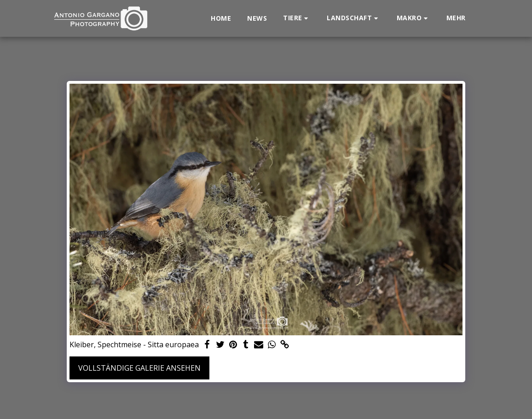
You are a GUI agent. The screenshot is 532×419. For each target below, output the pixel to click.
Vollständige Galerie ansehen (139, 368)
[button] (297, 18)
